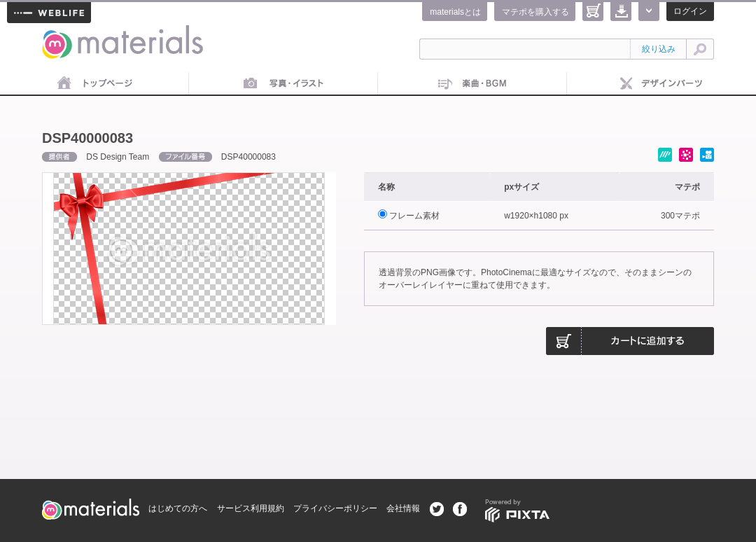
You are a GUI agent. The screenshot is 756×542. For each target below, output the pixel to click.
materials (57, 33)
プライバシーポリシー (335, 508)
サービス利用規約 (251, 508)
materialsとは (455, 12)
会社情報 (403, 508)
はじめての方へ (178, 508)
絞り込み (659, 49)
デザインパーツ (661, 84)
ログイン (690, 11)
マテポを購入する (535, 12)
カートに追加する (630, 341)
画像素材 (283, 84)
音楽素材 (472, 84)
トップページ (94, 84)
